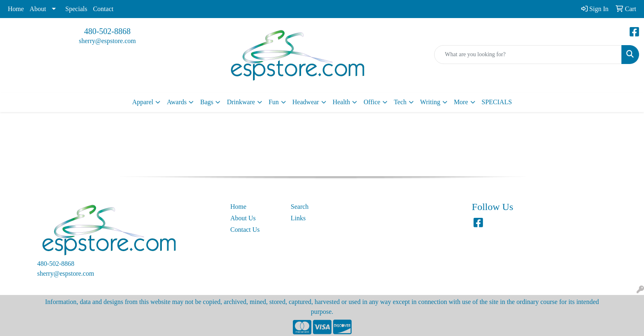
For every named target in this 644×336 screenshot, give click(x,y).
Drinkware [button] (241, 102)
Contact (103, 9)
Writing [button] (430, 102)
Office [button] (372, 102)
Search (300, 207)
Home (16, 9)
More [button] (461, 102)
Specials (76, 9)
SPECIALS (497, 102)
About (38, 9)
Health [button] (342, 102)
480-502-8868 (107, 31)
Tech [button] (400, 102)
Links (298, 218)
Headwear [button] (306, 102)
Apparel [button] (143, 102)
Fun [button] (274, 102)
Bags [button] (207, 102)
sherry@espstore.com (107, 41)
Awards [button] (177, 102)
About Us (243, 218)
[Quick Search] (528, 55)
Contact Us (245, 230)
